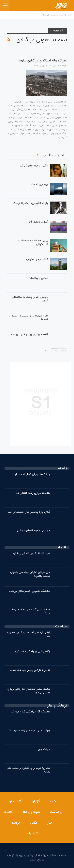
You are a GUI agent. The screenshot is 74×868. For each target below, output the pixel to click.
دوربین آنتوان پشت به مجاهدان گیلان (30, 299)
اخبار (50, 823)
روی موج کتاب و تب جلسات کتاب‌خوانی (32, 243)
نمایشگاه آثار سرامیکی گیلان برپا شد (30, 712)
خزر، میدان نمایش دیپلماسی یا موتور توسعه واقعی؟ (30, 574)
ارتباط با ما (32, 834)
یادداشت (56, 812)
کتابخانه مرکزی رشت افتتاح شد (33, 493)
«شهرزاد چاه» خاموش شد (34, 166)
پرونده (16, 823)
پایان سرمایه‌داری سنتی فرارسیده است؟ (30, 318)
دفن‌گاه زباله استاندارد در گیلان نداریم (43, 61)
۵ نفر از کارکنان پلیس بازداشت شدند (30, 670)
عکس (34, 823)
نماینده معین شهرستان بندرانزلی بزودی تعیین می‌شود (29, 691)
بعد (55, 351)
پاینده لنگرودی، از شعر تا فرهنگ (30, 203)
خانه (53, 802)
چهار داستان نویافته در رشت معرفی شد (29, 731)
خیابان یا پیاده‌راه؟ (38, 278)
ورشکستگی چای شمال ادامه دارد (32, 474)
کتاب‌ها (8, 812)
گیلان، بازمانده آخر (38, 222)
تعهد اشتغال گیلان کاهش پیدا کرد (31, 554)
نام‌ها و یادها (31, 812)
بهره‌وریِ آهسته (39, 184)
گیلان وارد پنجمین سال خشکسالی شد (29, 512)
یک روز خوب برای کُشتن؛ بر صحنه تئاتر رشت (29, 770)
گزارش (36, 802)
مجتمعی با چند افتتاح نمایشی (34, 531)
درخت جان (44, 749)
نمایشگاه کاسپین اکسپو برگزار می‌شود (30, 591)
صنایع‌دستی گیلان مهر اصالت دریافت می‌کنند (30, 612)
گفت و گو (15, 802)
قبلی (63, 351)
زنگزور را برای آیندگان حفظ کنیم (32, 651)
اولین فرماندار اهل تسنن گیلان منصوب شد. (29, 635)
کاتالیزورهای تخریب (37, 260)
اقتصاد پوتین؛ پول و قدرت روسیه (30, 335)
